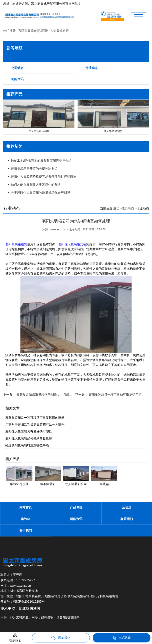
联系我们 (127, 519)
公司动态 (17, 68)
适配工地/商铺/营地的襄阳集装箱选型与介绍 (41, 160)
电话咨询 (122, 638)
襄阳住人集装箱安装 (72, 244)
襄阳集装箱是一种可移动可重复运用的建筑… (36, 418)
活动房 (127, 507)
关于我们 (26, 530)
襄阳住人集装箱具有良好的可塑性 (29, 431)
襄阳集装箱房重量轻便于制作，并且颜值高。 (47, 395)
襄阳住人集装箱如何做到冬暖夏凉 (29, 438)
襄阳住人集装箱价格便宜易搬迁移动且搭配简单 (44, 177)
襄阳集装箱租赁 (16, 244)
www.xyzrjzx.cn (59, 230)
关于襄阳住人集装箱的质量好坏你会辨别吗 (40, 193)
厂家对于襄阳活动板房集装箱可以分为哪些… (36, 425)
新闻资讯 (17, 79)
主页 (116, 208)
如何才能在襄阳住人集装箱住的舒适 (36, 185)
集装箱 (26, 519)
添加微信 (61, 638)
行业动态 (92, 68)
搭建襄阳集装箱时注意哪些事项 (27, 445)
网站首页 (26, 507)
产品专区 (76, 507)
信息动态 (128, 208)
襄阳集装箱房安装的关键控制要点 (34, 169)
